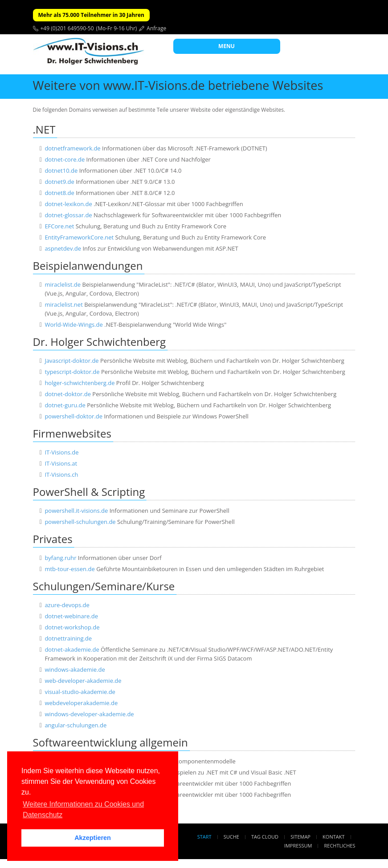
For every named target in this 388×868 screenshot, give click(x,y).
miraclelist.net (63, 304)
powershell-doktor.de (74, 416)
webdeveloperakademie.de (81, 703)
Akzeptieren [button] (93, 838)
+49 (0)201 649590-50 (67, 28)
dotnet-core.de (65, 159)
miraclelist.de (63, 284)
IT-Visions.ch (61, 475)
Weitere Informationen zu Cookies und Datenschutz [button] (83, 809)
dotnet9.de (59, 182)
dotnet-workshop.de (72, 627)
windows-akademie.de (75, 669)
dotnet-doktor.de (68, 394)
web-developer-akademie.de (83, 681)
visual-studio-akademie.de (80, 692)
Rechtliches (340, 846)
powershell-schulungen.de (80, 522)
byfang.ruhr (60, 558)
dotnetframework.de (72, 148)
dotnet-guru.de (65, 405)
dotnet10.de (61, 170)
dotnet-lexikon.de (68, 204)
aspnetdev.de (63, 248)
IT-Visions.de (61, 452)
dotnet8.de (59, 193)
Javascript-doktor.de (71, 361)
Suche (231, 837)
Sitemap (300, 837)
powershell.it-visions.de (76, 511)
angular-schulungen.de (76, 725)
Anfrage (156, 28)
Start (204, 837)
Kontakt (333, 837)
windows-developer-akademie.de (89, 714)
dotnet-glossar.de (68, 215)
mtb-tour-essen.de (69, 569)
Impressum (298, 846)
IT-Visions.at (61, 463)
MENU (227, 46)
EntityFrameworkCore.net (79, 237)
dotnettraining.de (68, 638)
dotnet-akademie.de (72, 649)
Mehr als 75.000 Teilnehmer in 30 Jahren (91, 15)
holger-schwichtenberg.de (80, 383)
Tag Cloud (265, 837)
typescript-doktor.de (72, 372)
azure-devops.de (67, 605)
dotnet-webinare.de (71, 616)
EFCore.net (59, 226)
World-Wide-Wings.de (74, 324)
